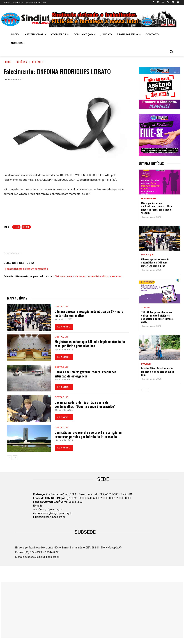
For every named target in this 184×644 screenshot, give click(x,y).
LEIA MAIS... (64, 327)
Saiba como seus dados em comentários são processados (88, 276)
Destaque (38, 62)
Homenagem (149, 199)
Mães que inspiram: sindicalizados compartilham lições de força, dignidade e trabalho (157, 208)
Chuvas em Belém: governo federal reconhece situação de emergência (86, 374)
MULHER (146, 364)
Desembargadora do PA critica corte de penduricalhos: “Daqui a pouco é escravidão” (85, 404)
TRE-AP (145, 308)
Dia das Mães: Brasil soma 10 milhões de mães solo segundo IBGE (158, 371)
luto (16, 227)
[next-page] (15, 458)
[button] (171, 52)
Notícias (22, 62)
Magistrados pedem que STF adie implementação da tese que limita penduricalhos (90, 344)
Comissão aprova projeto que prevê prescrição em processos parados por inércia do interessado (88, 434)
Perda (26, 227)
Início (8, 62)
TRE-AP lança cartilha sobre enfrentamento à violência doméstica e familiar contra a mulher (157, 317)
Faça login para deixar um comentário (27, 269)
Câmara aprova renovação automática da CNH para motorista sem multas (89, 313)
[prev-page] (9, 458)
